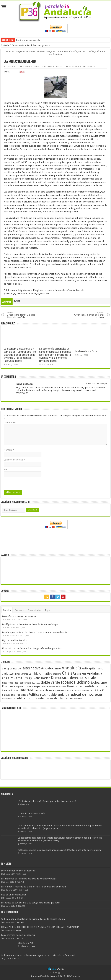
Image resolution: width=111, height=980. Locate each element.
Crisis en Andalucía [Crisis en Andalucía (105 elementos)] (88, 673)
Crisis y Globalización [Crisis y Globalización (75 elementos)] (36, 678)
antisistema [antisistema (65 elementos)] (9, 674)
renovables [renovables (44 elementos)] (7, 699)
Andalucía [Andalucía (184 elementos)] (71, 668)
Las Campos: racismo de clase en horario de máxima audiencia (34, 632)
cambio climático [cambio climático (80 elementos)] (40, 674)
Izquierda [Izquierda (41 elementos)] (17, 691)
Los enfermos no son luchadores (19, 616)
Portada (5, 45)
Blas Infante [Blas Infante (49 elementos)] (22, 674)
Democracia (18, 45)
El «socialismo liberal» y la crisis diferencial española (22, 315)
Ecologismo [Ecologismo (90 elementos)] (99, 682)
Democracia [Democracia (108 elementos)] (60, 678)
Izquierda (59, 67)
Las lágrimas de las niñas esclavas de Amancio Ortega (30, 624)
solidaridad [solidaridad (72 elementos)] (57, 698)
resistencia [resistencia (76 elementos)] (42, 698)
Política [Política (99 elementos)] (34, 695)
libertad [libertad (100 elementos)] (27, 690)
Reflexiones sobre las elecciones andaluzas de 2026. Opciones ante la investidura (59, 850)
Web (6, 470)
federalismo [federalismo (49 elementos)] (61, 687)
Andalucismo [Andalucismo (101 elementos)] (51, 668)
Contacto (74, 976)
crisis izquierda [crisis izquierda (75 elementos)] (12, 678)
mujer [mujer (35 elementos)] (74, 691)
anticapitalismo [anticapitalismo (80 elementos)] (92, 668)
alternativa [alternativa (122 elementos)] (32, 668)
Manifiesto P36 (25, 943)
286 (20, 930)
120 (18, 959)
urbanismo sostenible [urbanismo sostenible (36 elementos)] (73, 699)
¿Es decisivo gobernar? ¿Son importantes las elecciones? (47, 801)
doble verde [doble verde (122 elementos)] (50, 682)
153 (36, 946)
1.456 (22, 922)
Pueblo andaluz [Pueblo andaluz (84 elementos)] (58, 695)
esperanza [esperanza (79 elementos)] (41, 686)
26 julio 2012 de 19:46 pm (96, 384)
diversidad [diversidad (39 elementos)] (36, 683)
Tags (47, 610)
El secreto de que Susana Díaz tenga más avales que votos (32, 648)
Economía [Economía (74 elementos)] (9, 686)
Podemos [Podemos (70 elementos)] (22, 695)
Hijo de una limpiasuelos (15, 640)
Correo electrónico (14, 460)
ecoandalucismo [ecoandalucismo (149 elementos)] (75, 682)
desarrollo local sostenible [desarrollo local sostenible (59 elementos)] (17, 683)
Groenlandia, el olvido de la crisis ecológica (89, 315)
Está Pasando (40, 67)
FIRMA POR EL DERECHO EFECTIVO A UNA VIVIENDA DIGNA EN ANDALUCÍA (40, 927)
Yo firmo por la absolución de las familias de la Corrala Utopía (33, 919)
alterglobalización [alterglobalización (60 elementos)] (12, 669)
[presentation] (27, 484)
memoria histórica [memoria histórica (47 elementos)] (63, 691)
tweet (7, 72)
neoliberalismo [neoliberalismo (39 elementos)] (83, 691)
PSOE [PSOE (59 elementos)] (43, 695)
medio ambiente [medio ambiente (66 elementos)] (44, 690)
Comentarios (34, 610)
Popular (7, 610)
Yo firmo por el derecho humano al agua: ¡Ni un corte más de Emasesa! (38, 955)
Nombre (9, 450)
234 (21, 938)
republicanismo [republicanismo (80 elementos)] (23, 698)
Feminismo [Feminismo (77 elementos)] (75, 686)
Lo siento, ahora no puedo (28, 40)
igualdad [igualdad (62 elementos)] (7, 690)
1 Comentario (75, 67)
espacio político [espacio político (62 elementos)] (25, 686)
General (50, 67)
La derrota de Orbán (87, 351)
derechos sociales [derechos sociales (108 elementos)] (84, 678)
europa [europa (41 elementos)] (52, 687)
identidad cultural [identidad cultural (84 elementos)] (95, 686)
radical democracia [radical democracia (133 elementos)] (86, 694)
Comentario (10, 423)
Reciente (19, 610)
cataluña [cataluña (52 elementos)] (57, 674)
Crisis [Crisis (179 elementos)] (67, 673)
